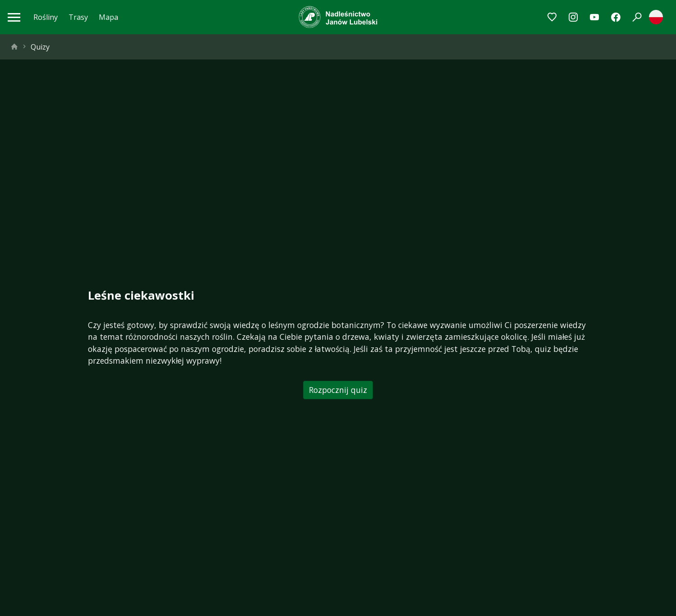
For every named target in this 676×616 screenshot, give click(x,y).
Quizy (40, 47)
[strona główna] (14, 47)
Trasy (78, 17)
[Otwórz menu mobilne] (14, 17)
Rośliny (46, 17)
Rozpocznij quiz (338, 390)
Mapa (108, 17)
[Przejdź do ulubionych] (552, 17)
